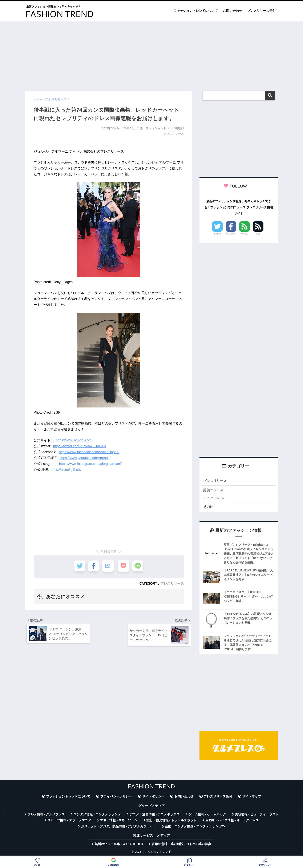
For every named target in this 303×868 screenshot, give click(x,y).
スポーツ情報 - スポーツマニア (69, 821)
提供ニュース (214, 490)
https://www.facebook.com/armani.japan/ (89, 452)
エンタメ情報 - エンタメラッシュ (97, 815)
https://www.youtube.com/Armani (84, 458)
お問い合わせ (233, 11)
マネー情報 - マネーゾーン (119, 821)
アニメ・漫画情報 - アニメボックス (155, 815)
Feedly (245, 234)
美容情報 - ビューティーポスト (257, 815)
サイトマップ (252, 797)
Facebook (231, 234)
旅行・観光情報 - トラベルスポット (171, 821)
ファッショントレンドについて (196, 11)
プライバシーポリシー (116, 797)
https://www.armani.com (74, 440)
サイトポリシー (153, 797)
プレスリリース (172, 583)
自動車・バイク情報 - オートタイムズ (232, 821)
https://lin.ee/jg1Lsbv (66, 470)
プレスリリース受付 (261, 11)
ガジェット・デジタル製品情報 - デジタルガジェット (118, 827)
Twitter (217, 234)
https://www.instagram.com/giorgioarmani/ (90, 464)
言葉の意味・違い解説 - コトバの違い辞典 (181, 845)
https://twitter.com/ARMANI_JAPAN (79, 446)
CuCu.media (215, 499)
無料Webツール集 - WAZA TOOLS (119, 845)
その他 (208, 507)
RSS (258, 234)
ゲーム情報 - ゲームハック (207, 815)
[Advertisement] (151, 54)
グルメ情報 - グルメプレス (46, 815)
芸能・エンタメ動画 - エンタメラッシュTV (195, 827)
